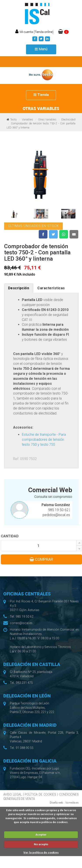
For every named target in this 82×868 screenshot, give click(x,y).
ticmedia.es (72, 803)
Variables (27, 119)
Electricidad (68, 119)
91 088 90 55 (25, 748)
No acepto (41, 844)
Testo (13, 119)
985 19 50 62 (59, 510)
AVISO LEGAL (13, 794)
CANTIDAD (10, 536)
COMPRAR (41, 559)
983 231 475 (24, 683)
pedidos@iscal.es (56, 515)
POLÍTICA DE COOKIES (40, 794)
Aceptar (41, 834)
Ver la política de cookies (41, 852)
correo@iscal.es (21, 623)
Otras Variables (47, 119)
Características (51, 288)
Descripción (19, 288)
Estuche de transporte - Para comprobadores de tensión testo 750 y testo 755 (44, 440)
